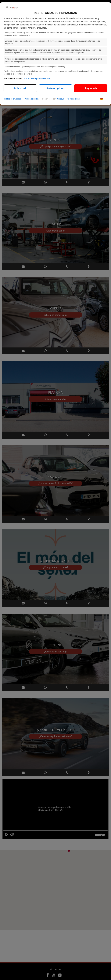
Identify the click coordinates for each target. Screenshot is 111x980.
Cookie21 (60, 99)
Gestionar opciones (55, 88)
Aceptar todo (91, 88)
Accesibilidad (74, 99)
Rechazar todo (20, 88)
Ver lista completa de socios (37, 79)
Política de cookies (32, 99)
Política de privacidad (13, 99)
